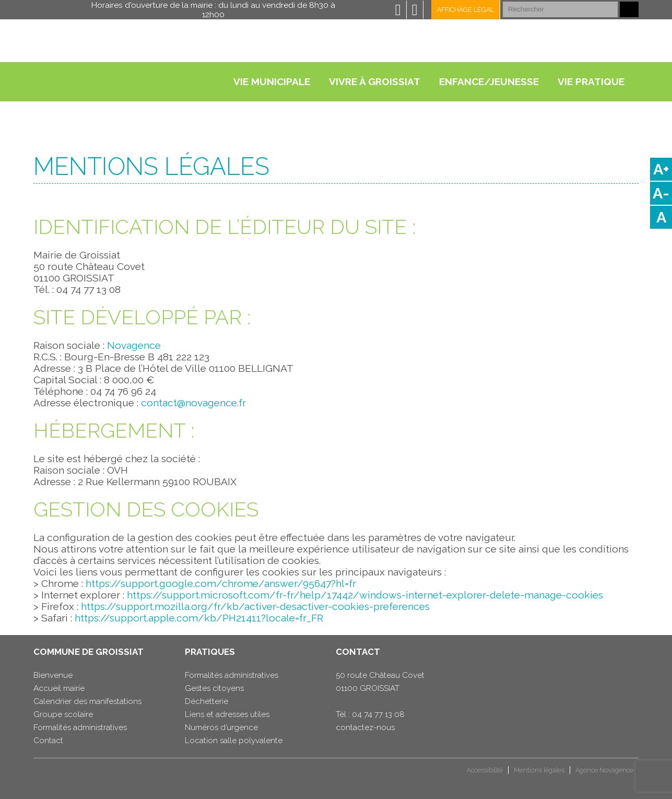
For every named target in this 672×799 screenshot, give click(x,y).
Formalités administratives (80, 727)
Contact (48, 741)
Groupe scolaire (63, 714)
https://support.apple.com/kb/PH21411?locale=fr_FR (199, 618)
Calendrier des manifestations (87, 701)
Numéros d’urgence (221, 727)
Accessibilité (485, 770)
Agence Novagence (604, 770)
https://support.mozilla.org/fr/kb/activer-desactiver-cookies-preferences (255, 606)
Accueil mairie (59, 688)
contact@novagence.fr (193, 403)
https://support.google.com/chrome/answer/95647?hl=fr (221, 583)
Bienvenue (53, 675)
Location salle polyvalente (234, 741)
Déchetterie (207, 701)
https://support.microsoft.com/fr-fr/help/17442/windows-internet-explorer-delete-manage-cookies (365, 595)
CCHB (51, 774)
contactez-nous (365, 727)
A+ (661, 169)
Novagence (134, 345)
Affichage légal (465, 10)
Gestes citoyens (214, 688)
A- (661, 193)
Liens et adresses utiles (227, 714)
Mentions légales (539, 770)
